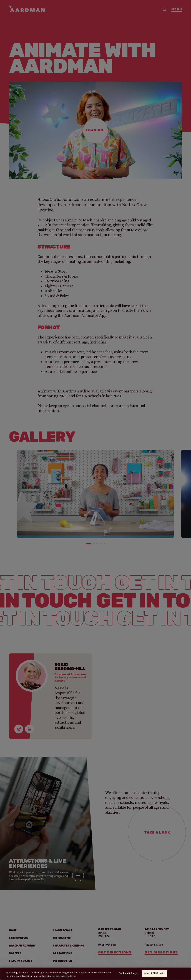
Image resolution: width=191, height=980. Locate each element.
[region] (95, 974)
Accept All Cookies (155, 973)
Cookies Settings (128, 973)
